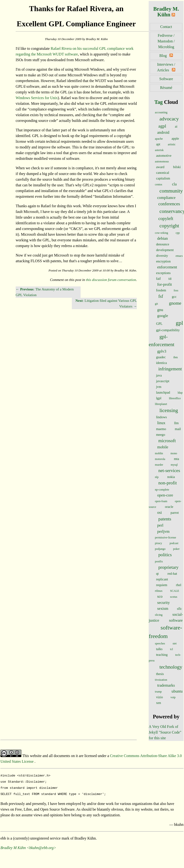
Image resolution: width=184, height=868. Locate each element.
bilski (177, 167)
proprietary (168, 567)
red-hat (172, 574)
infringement (170, 369)
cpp (178, 233)
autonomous (162, 161)
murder (159, 465)
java (159, 375)
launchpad (163, 392)
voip (173, 697)
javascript (163, 381)
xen (159, 703)
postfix (159, 561)
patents (165, 519)
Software (166, 79)
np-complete (162, 490)
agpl (162, 126)
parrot (175, 513)
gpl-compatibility (168, 330)
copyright (169, 226)
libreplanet (161, 404)
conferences (169, 204)
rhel (179, 585)
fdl (170, 279)
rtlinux (159, 591)
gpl (179, 323)
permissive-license (165, 537)
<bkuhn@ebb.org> (41, 846)
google (163, 316)
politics (165, 555)
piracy (158, 543)
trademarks (166, 685)
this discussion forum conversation (111, 280)
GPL (159, 324)
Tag (159, 102)
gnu (160, 310)
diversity (162, 256)
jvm (159, 387)
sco (160, 596)
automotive (164, 156)
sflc (179, 609)
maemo (161, 429)
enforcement (167, 267)
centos (159, 184)
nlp (157, 477)
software (176, 620)
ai (176, 126)
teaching (162, 655)
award (160, 167)
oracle (169, 507)
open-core (165, 495)
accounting (161, 112)
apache (159, 139)
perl (160, 525)
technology (171, 667)
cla (175, 184)
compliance (166, 198)
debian (163, 238)
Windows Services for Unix (37, 98)
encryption (163, 261)
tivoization (161, 680)
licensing (169, 410)
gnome (175, 303)
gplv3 (162, 351)
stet (175, 643)
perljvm (163, 531)
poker (176, 549)
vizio (159, 697)
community (171, 191)
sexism (163, 609)
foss (176, 290)
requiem (162, 585)
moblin (159, 453)
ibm (176, 357)
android (163, 132)
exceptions (163, 273)
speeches (160, 643)
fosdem (161, 290)
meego (161, 435)
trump (158, 692)
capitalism (163, 178)
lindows (161, 417)
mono (174, 453)
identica (161, 363)
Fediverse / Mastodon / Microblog (166, 41)
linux (161, 423)
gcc (174, 297)
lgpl (159, 398)
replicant (162, 579)
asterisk (159, 150)
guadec (161, 357)
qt (157, 574)
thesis (160, 674)
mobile (163, 447)
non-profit (168, 483)
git (156, 304)
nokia (171, 477)
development (165, 250)
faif (158, 279)
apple (175, 138)
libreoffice (175, 398)
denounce (163, 244)
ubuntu (177, 691)
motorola (160, 459)
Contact (166, 27)
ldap (180, 393)
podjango (160, 549)
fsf (161, 296)
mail (178, 429)
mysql (174, 465)
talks (159, 649)
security (163, 603)
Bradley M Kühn (13, 846)
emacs (179, 256)
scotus (174, 597)
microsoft (167, 441)
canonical (163, 173)
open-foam (161, 501)
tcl (171, 649)
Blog (163, 56)
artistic (172, 144)
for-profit (165, 284)
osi (160, 512)
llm (176, 423)
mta (176, 459)
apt (158, 144)
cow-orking (161, 233)
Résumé (166, 88)
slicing (159, 615)
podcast (174, 543)
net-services (169, 471)
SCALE (175, 591)
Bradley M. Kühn (166, 12)
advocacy (169, 119)
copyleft (166, 218)
